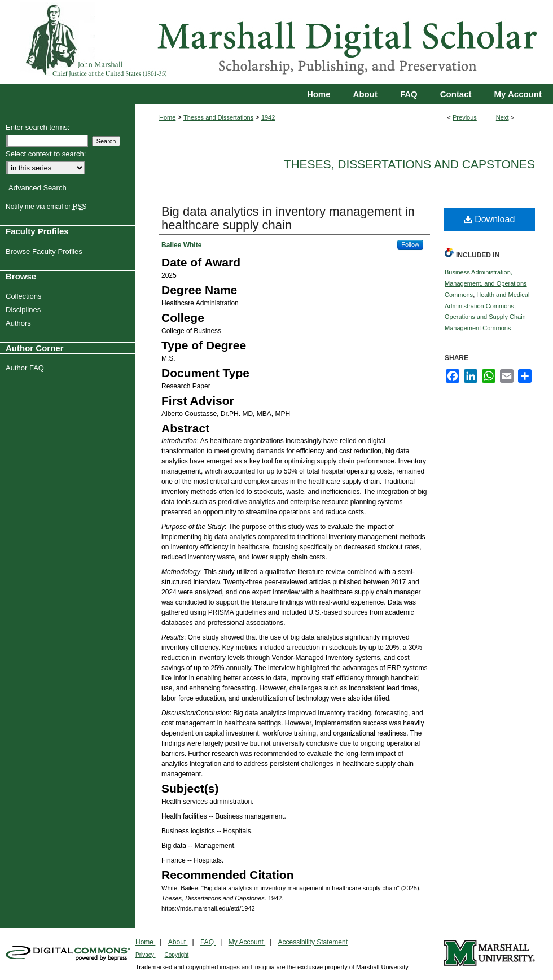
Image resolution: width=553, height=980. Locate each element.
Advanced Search (38, 188)
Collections (25, 296)
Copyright (177, 955)
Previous (465, 117)
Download (490, 219)
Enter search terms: (38, 127)
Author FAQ (26, 368)
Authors (20, 323)
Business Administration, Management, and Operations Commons (486, 283)
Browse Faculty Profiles (45, 251)
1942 (268, 117)
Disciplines (25, 310)
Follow (410, 244)
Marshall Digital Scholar (276, 42)
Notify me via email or (47, 207)
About (178, 942)
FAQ (208, 942)
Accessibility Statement (313, 942)
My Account (247, 942)
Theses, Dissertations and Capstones (409, 164)
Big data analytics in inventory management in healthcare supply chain (288, 218)
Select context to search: (46, 154)
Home (167, 117)
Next (502, 117)
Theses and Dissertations (218, 117)
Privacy (146, 955)
